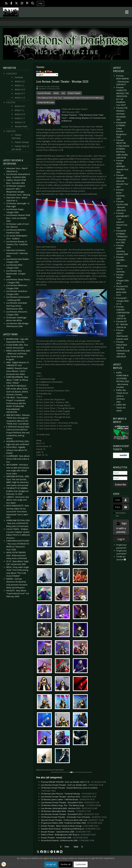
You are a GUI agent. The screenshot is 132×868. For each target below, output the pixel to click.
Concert (12, 74)
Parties (11, 131)
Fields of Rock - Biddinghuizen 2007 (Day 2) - (68, 835)
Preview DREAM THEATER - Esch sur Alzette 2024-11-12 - (73, 782)
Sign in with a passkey (121, 527)
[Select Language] (47, 75)
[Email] (120, 478)
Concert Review (44, 93)
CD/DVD (11, 102)
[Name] (120, 473)
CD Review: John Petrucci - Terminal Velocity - (69, 794)
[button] (38, 852)
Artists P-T (20, 94)
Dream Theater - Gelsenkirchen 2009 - (66, 832)
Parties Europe (22, 142)
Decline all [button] (65, 864)
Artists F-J (19, 85)
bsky (41, 3)
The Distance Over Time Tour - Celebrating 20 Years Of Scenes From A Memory (70, 98)
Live (63, 93)
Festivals (19, 77)
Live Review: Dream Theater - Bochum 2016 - (69, 797)
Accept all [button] (51, 864)
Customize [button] (81, 864)
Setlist (56, 93)
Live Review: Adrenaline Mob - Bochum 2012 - (69, 808)
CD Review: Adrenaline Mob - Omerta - (66, 811)
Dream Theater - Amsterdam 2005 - (64, 838)
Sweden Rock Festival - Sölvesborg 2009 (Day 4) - (70, 829)
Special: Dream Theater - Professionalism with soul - (72, 820)
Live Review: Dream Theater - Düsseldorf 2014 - (70, 802)
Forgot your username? (121, 552)
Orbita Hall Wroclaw (46, 102)
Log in (121, 539)
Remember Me (121, 514)
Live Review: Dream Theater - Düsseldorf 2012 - (70, 814)
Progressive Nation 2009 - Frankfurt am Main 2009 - (72, 823)
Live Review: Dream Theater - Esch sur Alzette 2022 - (72, 785)
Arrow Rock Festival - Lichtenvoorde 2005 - (67, 840)
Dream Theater (74, 93)
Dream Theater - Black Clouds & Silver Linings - (70, 826)
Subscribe (120, 484)
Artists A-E (20, 81)
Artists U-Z (20, 98)
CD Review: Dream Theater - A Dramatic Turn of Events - (74, 817)
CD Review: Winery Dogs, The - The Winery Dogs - (71, 805)
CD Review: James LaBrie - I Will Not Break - (68, 799)
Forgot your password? (121, 546)
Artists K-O (20, 89)
